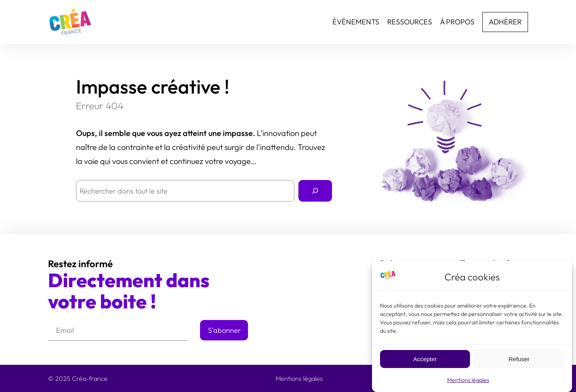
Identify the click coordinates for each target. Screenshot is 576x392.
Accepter (425, 361)
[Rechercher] (315, 191)
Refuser (519, 361)
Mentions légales (468, 382)
